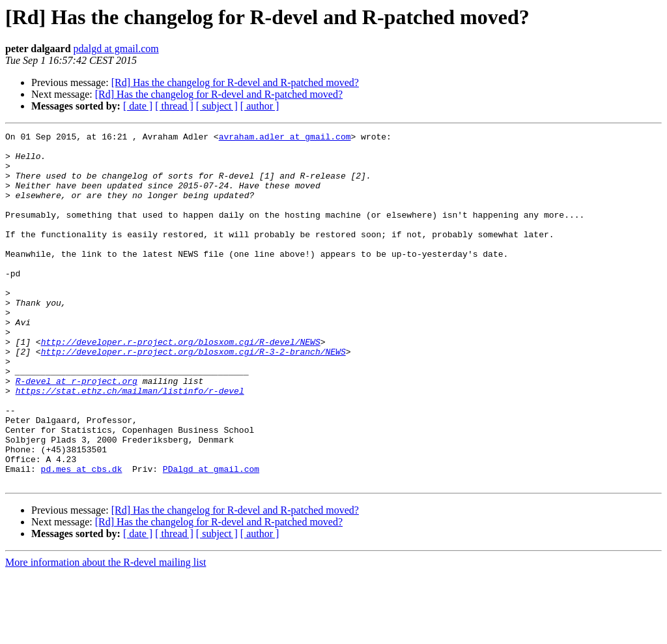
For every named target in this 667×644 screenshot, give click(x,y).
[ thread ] (174, 106)
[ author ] (260, 106)
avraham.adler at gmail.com (285, 138)
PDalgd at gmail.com (211, 537)
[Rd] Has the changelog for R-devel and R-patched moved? (235, 82)
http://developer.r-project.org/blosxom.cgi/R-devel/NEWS (181, 385)
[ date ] (138, 106)
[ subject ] (217, 106)
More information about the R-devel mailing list (106, 633)
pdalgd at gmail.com (116, 49)
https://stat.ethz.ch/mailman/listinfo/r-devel (130, 443)
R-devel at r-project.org (77, 432)
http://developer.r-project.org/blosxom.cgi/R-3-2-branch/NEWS (193, 396)
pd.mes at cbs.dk (82, 537)
